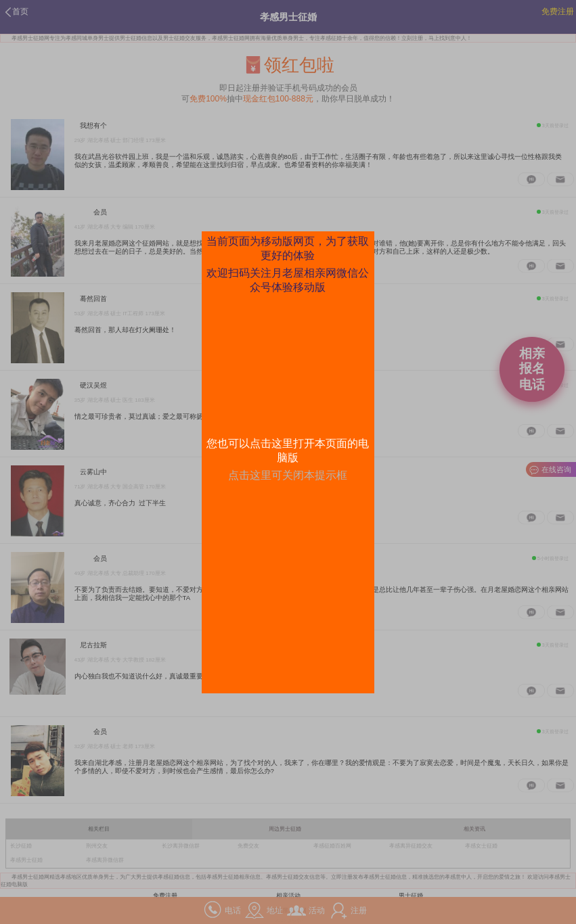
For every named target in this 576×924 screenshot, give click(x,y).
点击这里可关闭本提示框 (288, 475)
